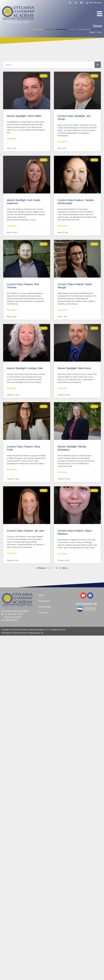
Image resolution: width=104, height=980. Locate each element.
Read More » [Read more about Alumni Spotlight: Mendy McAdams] (63, 472)
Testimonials (44, 601)
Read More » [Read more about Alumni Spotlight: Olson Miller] (12, 139)
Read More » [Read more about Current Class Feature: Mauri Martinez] (63, 554)
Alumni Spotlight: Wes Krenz (74, 368)
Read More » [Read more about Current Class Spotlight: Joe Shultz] (63, 142)
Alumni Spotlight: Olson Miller (24, 116)
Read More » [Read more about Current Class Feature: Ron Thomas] (12, 310)
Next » (65, 568)
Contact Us (43, 613)
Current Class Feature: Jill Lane (25, 531)
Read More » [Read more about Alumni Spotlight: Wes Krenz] (63, 388)
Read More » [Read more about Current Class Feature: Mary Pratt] (12, 470)
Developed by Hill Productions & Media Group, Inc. (23, 633)
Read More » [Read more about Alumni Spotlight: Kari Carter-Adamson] (12, 226)
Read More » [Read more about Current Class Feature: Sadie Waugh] (63, 310)
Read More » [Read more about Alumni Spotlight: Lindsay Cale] (12, 388)
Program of (87, 604)
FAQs (41, 595)
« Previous (41, 568)
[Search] (98, 65)
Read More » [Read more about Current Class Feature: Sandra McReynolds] (63, 226)
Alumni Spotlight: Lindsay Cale (25, 368)
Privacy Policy (45, 607)
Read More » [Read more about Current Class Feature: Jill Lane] (12, 553)
